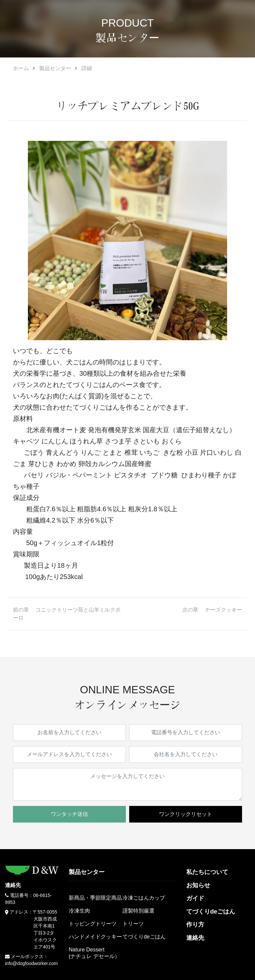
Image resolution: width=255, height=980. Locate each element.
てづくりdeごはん (144, 937)
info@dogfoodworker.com (31, 963)
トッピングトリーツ (93, 924)
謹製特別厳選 (138, 911)
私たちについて (207, 872)
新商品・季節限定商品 (95, 898)
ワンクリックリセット (186, 814)
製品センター (55, 68)
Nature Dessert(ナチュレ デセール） (94, 953)
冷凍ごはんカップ (144, 898)
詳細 (87, 68)
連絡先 (195, 938)
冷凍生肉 (79, 911)
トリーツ (133, 924)
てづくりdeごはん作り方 (211, 918)
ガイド (195, 898)
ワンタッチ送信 (69, 814)
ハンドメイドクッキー (95, 937)
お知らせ (198, 885)
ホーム (21, 68)
